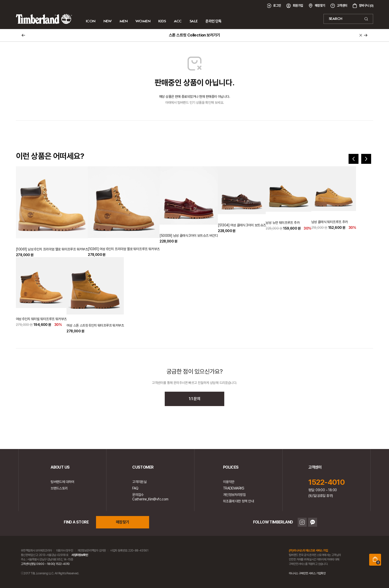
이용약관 (229, 482)
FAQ (135, 488)
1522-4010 (327, 482)
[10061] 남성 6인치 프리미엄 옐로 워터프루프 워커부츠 (52, 249)
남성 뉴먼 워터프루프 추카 (283, 223)
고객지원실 (139, 482)
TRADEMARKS (234, 488)
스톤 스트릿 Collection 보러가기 (194, 35)
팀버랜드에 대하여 (62, 482)
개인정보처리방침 (234, 495)
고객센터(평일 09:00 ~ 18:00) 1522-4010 (45, 564)
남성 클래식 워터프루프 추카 (330, 222)
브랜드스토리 (59, 488)
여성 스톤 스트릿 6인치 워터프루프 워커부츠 (95, 325)
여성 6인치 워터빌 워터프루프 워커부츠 (41, 319)
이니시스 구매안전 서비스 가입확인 (307, 573)
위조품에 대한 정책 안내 (238, 501)
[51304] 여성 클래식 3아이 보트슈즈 (242, 225)
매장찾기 (123, 522)
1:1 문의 (194, 399)
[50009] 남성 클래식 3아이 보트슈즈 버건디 (189, 236)
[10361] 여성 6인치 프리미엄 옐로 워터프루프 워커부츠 (124, 249)
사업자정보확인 (80, 555)
